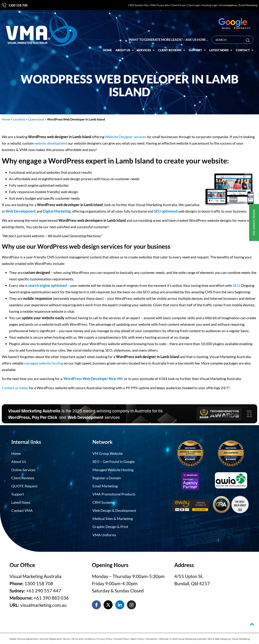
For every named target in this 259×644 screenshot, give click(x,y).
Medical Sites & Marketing (113, 516)
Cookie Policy (121, 636)
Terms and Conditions (83, 636)
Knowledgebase (228, 5)
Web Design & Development (114, 509)
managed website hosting (44, 363)
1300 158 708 (18, 5)
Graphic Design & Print (110, 524)
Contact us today (15, 388)
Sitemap (164, 636)
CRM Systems (103, 501)
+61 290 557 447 (44, 588)
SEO (236, 285)
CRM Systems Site (138, 5)
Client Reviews (174, 48)
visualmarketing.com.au (43, 602)
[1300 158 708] (4, 5)
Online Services (23, 469)
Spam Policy (137, 636)
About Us (128, 48)
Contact (247, 48)
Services (149, 48)
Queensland (36, 119)
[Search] (252, 38)
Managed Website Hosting (113, 469)
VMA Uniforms (104, 532)
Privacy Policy (105, 636)
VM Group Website (108, 453)
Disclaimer (152, 636)
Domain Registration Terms (55, 636)
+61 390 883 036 (51, 595)
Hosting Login (210, 5)
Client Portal (178, 5)
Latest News (224, 48)
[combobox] (235, 37)
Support (200, 48)
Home (110, 48)
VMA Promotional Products (114, 493)
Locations (19, 119)
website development (51, 143)
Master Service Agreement (24, 636)
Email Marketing (248, 5)
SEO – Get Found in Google (113, 461)
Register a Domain (107, 477)
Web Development (21, 211)
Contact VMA (22, 509)
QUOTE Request (24, 485)
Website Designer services (126, 137)
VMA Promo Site (159, 5)
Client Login (194, 5)
